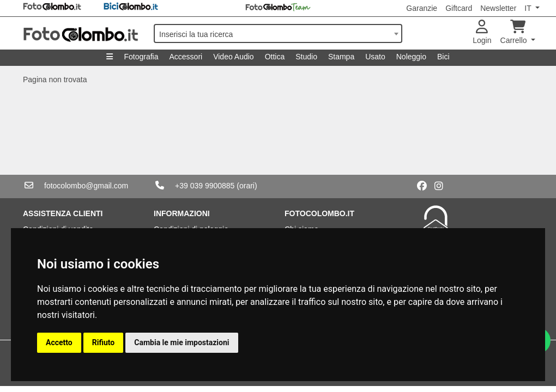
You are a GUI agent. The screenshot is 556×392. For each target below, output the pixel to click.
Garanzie (422, 8)
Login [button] (482, 32)
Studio (306, 57)
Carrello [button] (515, 32)
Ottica (275, 57)
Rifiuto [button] (104, 342)
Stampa (341, 57)
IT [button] (529, 8)
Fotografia (141, 57)
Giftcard (459, 8)
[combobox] (278, 33)
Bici (443, 57)
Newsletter (498, 8)
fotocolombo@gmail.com (86, 186)
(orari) (247, 186)
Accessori (186, 57)
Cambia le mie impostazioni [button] (182, 342)
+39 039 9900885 (205, 186)
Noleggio (411, 57)
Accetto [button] (59, 342)
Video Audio (233, 57)
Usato (375, 57)
